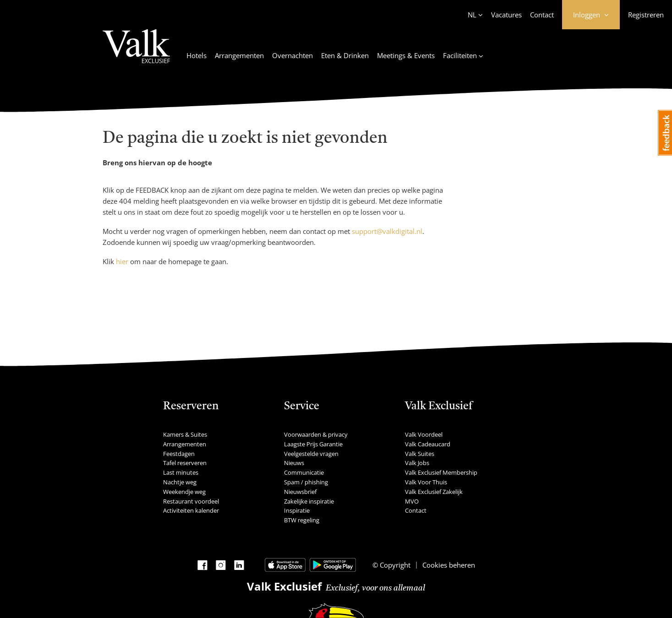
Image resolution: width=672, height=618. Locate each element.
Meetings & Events (406, 55)
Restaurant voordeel (191, 501)
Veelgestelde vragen (311, 454)
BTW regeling (302, 520)
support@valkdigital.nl (387, 231)
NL (472, 15)
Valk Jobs (417, 463)
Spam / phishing (306, 482)
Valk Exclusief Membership (441, 472)
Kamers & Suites (185, 434)
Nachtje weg (180, 482)
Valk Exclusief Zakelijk (434, 492)
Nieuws (294, 463)
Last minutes (181, 472)
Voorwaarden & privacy (316, 434)
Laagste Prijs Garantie (313, 444)
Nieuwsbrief (300, 492)
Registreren (646, 15)
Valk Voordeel (424, 434)
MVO (412, 501)
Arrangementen (239, 55)
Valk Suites (420, 454)
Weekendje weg (184, 492)
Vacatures (506, 15)
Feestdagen (179, 454)
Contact (542, 15)
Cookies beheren (449, 565)
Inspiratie (297, 510)
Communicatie (304, 472)
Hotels (197, 55)
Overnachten (292, 55)
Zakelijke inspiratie (309, 501)
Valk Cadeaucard (428, 444)
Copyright (394, 565)
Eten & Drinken (345, 55)
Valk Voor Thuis (426, 482)
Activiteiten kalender (191, 510)
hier (122, 261)
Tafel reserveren (185, 463)
